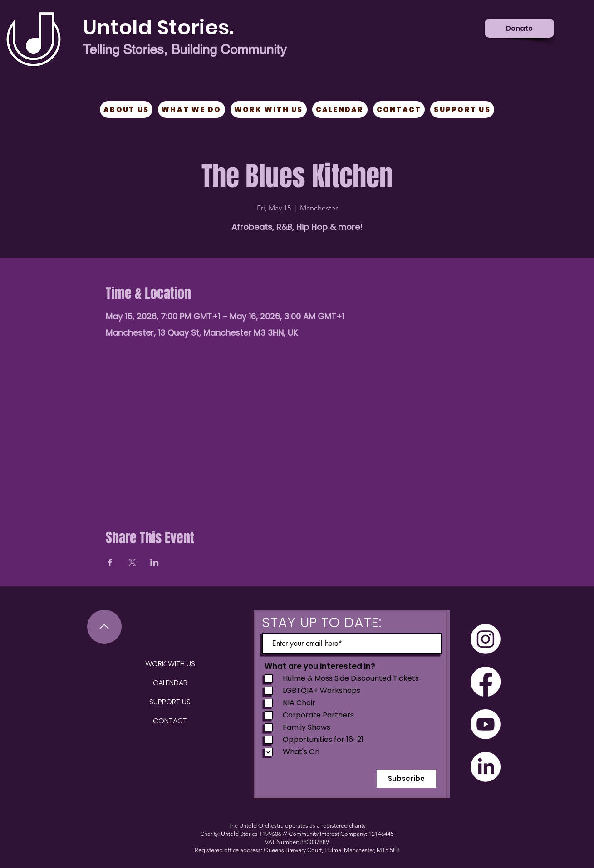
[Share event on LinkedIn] (155, 562)
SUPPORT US (170, 702)
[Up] (104, 627)
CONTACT (170, 721)
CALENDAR (170, 683)
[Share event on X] (132, 562)
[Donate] (519, 28)
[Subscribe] (406, 779)
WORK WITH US (170, 664)
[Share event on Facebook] (110, 562)
